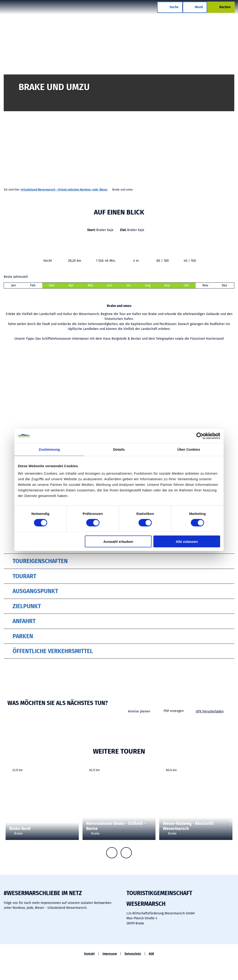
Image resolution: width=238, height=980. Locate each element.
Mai (90, 285)
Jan (13, 285)
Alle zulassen (187, 541)
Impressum (110, 954)
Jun (109, 285)
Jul (129, 285)
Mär (52, 285)
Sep (167, 285)
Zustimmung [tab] (49, 449)
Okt (186, 285)
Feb (33, 285)
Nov (205, 285)
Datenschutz (133, 954)
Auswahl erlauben (118, 541)
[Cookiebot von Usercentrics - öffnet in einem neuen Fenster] (200, 436)
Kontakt (89, 954)
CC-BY (77, 810)
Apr (71, 285)
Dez (224, 285)
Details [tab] (119, 449)
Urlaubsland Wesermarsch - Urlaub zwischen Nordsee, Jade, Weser (64, 190)
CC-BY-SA (236, 116)
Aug (148, 285)
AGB (151, 954)
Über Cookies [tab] (189, 449)
